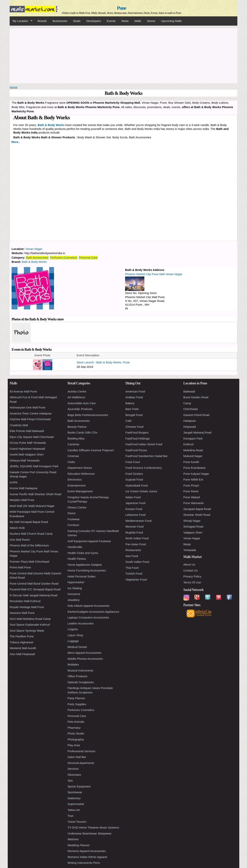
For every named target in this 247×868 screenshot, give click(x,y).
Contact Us (190, 570)
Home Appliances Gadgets (85, 565)
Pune (121, 8)
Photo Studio (76, 733)
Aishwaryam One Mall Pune (27, 407)
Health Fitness (77, 559)
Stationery (74, 798)
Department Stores (80, 468)
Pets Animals (76, 722)
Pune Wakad (192, 497)
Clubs (71, 462)
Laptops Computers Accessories (88, 617)
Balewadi (189, 391)
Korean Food (134, 509)
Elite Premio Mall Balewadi (27, 431)
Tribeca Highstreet (21, 642)
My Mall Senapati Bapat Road (29, 522)
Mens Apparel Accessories (85, 653)
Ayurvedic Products (80, 409)
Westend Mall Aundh (23, 648)
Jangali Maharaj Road (197, 432)
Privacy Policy (192, 576)
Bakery (130, 403)
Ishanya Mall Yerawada (25, 460)
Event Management (80, 491)
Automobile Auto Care (82, 403)
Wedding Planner (79, 845)
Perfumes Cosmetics (63, 258)
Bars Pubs (132, 409)
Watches (73, 839)
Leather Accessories (81, 623)
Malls (138, 21)
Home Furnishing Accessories (87, 570)
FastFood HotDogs (138, 438)
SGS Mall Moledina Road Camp (30, 619)
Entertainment (77, 485)
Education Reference (81, 474)
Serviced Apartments (81, 763)
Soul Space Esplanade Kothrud (30, 625)
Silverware (74, 775)
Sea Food (132, 556)
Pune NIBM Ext (193, 479)
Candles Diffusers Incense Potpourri (91, 450)
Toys (71, 816)
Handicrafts (75, 547)
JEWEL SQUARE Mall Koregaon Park (34, 466)
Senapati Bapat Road (197, 509)
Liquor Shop (75, 635)
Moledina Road (193, 450)
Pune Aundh (191, 462)
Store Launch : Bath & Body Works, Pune (103, 362)
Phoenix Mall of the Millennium (29, 545)
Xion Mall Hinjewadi (22, 654)
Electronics (75, 479)
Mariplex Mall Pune (22, 500)
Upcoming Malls (171, 21)
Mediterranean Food (138, 521)
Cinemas (73, 456)
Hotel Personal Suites (81, 576)
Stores (151, 21)
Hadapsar (190, 421)
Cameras (73, 444)
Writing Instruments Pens (84, 863)
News (125, 21)
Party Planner (76, 698)
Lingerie (73, 629)
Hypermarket (76, 582)
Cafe (129, 421)
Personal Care (88, 258)
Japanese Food (135, 503)
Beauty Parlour (77, 427)
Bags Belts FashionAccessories (88, 415)
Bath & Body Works (34, 262)
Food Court (133, 462)
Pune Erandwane (194, 468)
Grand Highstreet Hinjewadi (27, 449)
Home (14, 87)
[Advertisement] (123, 55)
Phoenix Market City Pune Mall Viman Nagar (154, 274)
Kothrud (188, 444)
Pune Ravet (191, 491)
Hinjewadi (190, 427)
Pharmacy (74, 728)
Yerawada (190, 550)
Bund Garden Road (196, 397)
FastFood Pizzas (136, 450)
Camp (187, 403)
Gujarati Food (134, 479)
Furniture (73, 525)
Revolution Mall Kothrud (25, 601)
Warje (187, 544)
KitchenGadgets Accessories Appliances (93, 612)
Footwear (74, 519)
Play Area (74, 745)
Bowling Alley (76, 438)
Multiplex (73, 664)
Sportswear (75, 792)
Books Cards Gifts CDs (82, 432)
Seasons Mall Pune (22, 613)
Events (111, 21)
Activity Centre (77, 391)
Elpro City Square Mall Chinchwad (32, 437)
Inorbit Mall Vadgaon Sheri (27, 454)
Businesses (60, 21)
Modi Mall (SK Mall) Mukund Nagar (32, 506)
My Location (21, 21)
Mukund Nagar (193, 456)
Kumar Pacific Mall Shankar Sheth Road (36, 494)
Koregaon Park (193, 438)
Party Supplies (77, 704)
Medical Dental (77, 647)
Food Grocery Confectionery (144, 468)
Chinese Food (134, 427)
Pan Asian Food (136, 544)
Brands (42, 21)
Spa (70, 780)
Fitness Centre (77, 507)
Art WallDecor (76, 397)
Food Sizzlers (134, 474)
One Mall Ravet (20, 540)
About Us (189, 564)
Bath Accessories (37, 258)
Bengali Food (134, 415)
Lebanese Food (135, 515)
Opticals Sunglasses (81, 682)
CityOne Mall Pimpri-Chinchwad (30, 419)
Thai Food (132, 568)
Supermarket (76, 804)
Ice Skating (75, 588)
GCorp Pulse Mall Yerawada (28, 443)
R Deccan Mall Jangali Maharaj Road (34, 595)
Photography (76, 739)
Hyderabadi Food (137, 485)
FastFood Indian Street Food (144, 444)
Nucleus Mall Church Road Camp (31, 534)
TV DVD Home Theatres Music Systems (93, 827)
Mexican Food (134, 526)
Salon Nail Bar (77, 757)
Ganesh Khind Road (196, 415)
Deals (77, 21)
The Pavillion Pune (22, 636)
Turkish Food (134, 573)
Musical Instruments (80, 670)
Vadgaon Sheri (193, 532)
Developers (94, 21)
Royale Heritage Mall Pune (27, 607)
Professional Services (81, 751)
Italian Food (133, 497)
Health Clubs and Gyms (83, 553)
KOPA (14, 482)
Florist (71, 513)
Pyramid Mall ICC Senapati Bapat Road (35, 589)
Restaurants (133, 550)
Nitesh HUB (17, 528)
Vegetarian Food (136, 579)
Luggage (73, 641)
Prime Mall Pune (20, 567)
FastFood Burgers (137, 432)
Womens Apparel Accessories (87, 851)
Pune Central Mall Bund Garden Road (34, 584)
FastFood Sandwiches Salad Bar (146, 456)
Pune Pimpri (191, 485)
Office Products (77, 676)
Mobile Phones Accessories (85, 659)
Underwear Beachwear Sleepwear (90, 833)
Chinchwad (190, 409)
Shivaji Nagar (192, 521)
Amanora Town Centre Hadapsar (31, 413)
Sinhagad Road (193, 526)
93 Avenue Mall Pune (23, 391)
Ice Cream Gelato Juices (141, 491)
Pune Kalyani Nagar (196, 474)
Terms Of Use (192, 582)
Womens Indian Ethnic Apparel (87, 857)
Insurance (74, 594)
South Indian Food (137, 562)
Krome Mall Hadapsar (24, 488)
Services (73, 769)
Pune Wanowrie (193, 503)
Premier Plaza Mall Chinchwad (29, 562)
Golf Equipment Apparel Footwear (89, 541)
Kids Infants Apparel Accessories (89, 606)
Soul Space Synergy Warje (27, 631)
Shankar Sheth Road (197, 515)
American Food (135, 391)
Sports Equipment (79, 786)
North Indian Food (137, 538)
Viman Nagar (34, 249)
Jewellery (74, 600)
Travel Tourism (77, 822)
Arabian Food (134, 397)
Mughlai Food (134, 532)
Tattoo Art (74, 810)
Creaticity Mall (19, 425)
